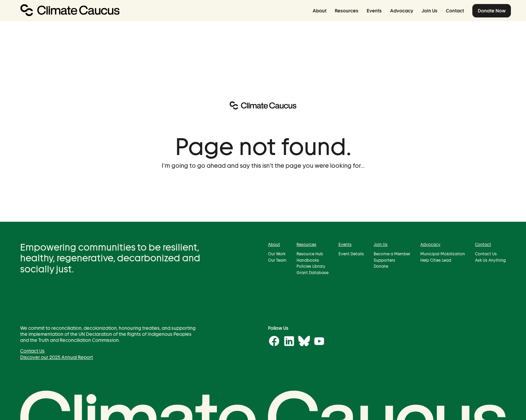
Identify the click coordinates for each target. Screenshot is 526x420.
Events (374, 11)
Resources (347, 11)
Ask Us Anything (490, 260)
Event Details (351, 254)
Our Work (277, 254)
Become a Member (392, 254)
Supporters (384, 260)
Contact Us (486, 254)
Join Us (430, 11)
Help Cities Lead (436, 260)
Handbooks (308, 260)
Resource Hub (310, 254)
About (320, 11)
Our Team (277, 260)
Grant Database (312, 273)
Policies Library (311, 267)
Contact (455, 11)
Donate (381, 267)
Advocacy (402, 11)
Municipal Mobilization (443, 254)
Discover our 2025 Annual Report (57, 357)
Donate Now (492, 11)
